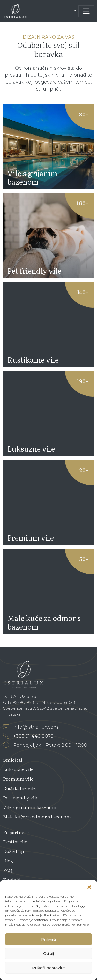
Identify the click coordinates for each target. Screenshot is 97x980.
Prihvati (48, 939)
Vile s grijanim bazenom (30, 807)
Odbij (48, 953)
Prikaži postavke (48, 968)
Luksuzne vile (18, 769)
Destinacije (15, 841)
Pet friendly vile (21, 798)
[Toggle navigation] (86, 11)
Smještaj (13, 760)
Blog (8, 860)
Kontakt (12, 880)
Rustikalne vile (19, 788)
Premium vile (18, 779)
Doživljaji (14, 851)
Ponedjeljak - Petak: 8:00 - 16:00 (45, 745)
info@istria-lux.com (31, 727)
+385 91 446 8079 (28, 736)
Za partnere (16, 832)
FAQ (8, 870)
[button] (89, 887)
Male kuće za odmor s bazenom (37, 816)
